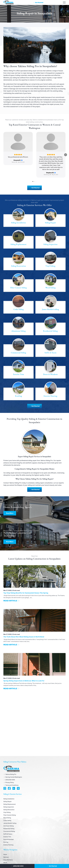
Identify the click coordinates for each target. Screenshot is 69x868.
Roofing (6, 828)
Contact (6, 859)
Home (5, 840)
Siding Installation (9, 784)
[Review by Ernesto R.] (18, 160)
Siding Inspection (9, 793)
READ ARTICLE (12, 586)
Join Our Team (8, 851)
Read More (10, 499)
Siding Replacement (10, 790)
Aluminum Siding (9, 811)
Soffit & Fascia (8, 820)
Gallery (6, 854)
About (5, 848)
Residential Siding (9, 814)
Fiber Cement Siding (10, 801)
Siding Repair (7, 787)
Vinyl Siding (7, 798)
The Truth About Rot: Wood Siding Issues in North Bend (24, 622)
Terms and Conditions (11, 771)
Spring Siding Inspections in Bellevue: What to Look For (24, 666)
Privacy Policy (9, 768)
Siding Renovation (9, 795)
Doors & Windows (8, 825)
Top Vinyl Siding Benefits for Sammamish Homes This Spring (26, 578)
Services (6, 843)
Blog (5, 856)
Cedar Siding (7, 806)
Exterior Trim (7, 822)
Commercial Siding (9, 817)
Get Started (38, 3)
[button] (3, 148)
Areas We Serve (8, 845)
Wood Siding (7, 803)
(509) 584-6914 (17, 866)
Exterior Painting (8, 830)
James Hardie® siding (10, 809)
